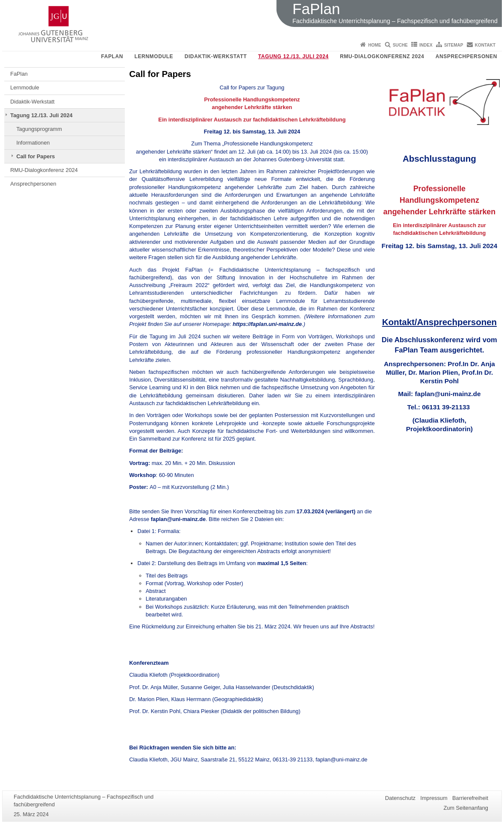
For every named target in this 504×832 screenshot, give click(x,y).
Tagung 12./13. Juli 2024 (293, 56)
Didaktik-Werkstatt (216, 56)
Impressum (434, 798)
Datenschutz (400, 798)
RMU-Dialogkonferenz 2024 (382, 56)
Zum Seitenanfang (466, 808)
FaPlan (112, 56)
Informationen (33, 143)
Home (374, 45)
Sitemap (454, 45)
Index (426, 45)
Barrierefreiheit (470, 798)
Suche (400, 45)
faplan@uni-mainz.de (178, 519)
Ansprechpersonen (466, 56)
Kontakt (485, 45)
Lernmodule (154, 56)
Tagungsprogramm (39, 129)
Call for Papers (35, 156)
